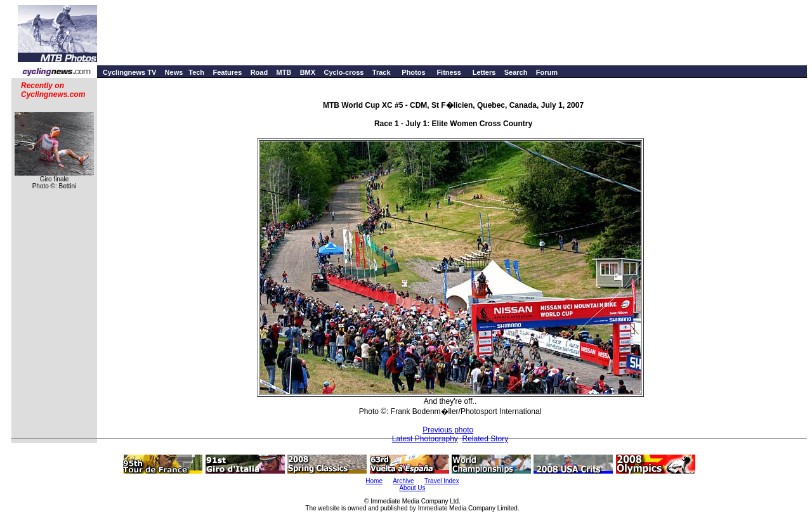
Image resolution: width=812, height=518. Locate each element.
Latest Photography (425, 439)
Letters (484, 72)
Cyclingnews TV (129, 72)
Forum (547, 72)
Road (259, 72)
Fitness (449, 72)
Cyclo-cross (344, 72)
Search (516, 72)
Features (227, 72)
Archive (403, 481)
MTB (284, 72)
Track (382, 72)
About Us (412, 488)
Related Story (486, 439)
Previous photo (448, 430)
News (174, 72)
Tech (196, 72)
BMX (308, 72)
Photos (413, 72)
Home (374, 481)
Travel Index (442, 481)
